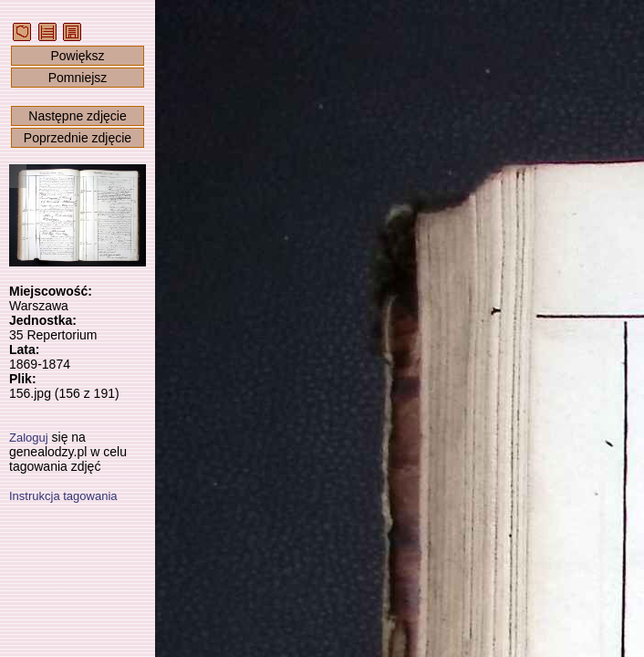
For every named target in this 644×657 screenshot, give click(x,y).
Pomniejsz (78, 78)
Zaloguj (29, 438)
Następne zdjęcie (77, 116)
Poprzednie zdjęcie (78, 138)
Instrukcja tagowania (63, 496)
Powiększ (77, 56)
